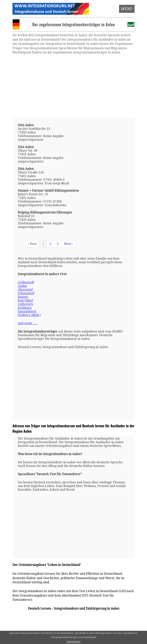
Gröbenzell (26, 282)
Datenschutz (73, 642)
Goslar (22, 286)
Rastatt (23, 297)
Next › (69, 244)
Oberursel (25, 290)
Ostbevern (25, 304)
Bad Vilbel (25, 300)
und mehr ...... (28, 323)
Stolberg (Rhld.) (29, 315)
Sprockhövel (27, 311)
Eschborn (25, 308)
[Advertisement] (74, 86)
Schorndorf (26, 293)
